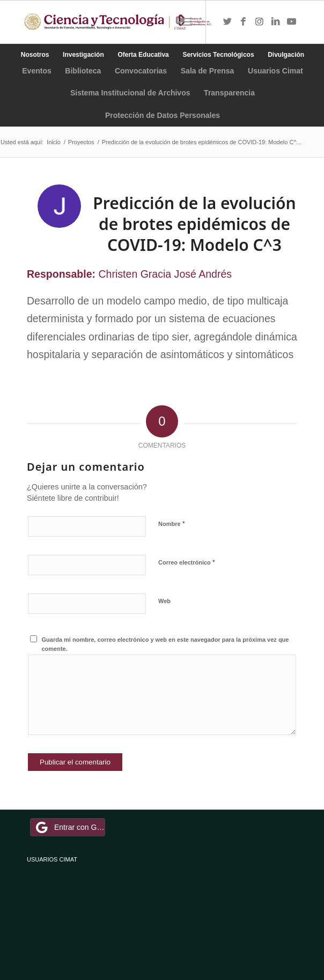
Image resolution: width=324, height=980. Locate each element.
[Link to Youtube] (292, 22)
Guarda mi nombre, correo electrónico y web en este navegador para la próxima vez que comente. (165, 644)
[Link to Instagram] (260, 22)
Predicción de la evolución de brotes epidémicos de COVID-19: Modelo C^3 (194, 224)
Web (164, 601)
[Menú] (186, 22)
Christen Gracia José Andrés (165, 274)
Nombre (172, 524)
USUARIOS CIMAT (52, 859)
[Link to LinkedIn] (276, 22)
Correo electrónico (187, 562)
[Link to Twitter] (227, 22)
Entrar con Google (69, 827)
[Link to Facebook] (244, 22)
